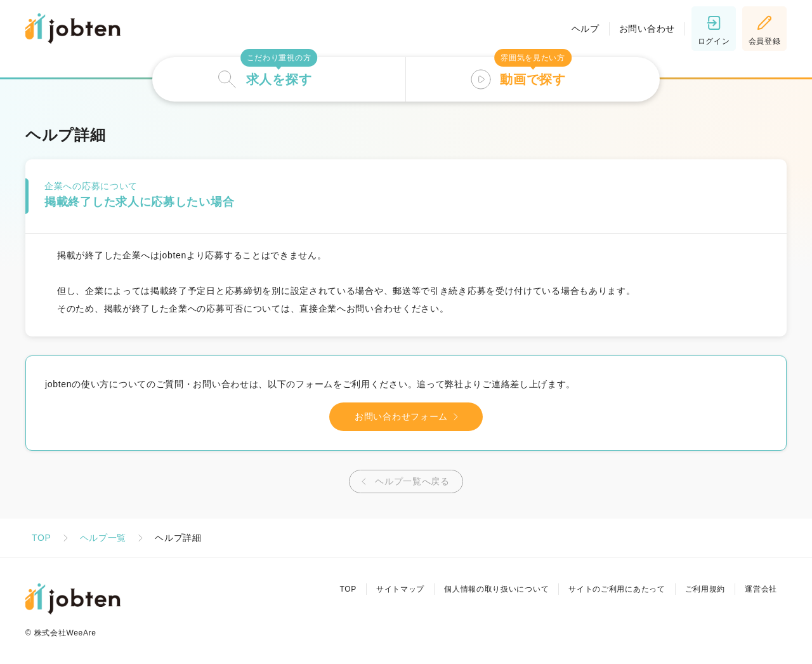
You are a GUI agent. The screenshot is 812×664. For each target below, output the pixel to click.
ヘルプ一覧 (103, 538)
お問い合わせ (647, 29)
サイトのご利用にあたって (617, 589)
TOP (42, 538)
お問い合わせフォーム (409, 417)
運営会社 (761, 589)
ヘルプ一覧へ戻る (403, 481)
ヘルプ (586, 29)
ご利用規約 (705, 589)
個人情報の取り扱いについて (496, 589)
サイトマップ (400, 589)
